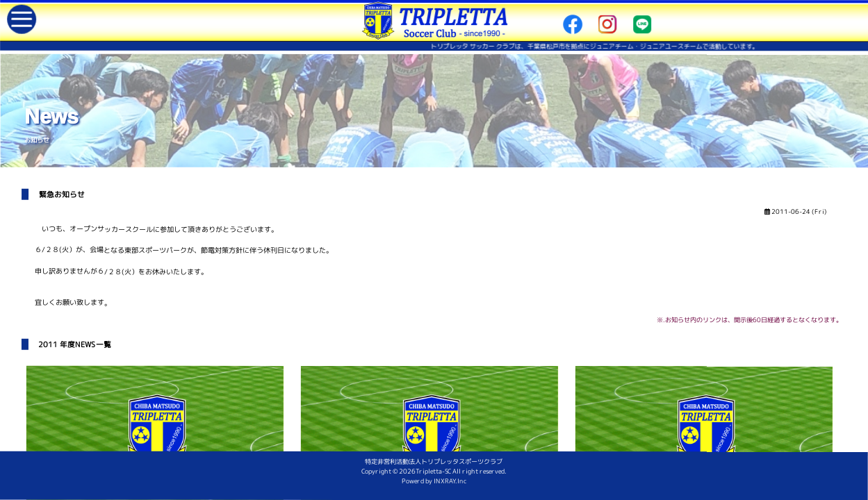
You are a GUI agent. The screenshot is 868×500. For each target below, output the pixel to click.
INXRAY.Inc (459, 491)
